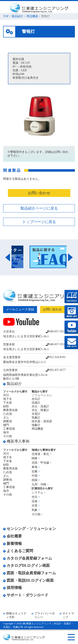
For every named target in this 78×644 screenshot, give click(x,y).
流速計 (36, 403)
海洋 (6, 432)
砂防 (6, 406)
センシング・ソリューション (30, 529)
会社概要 (12, 536)
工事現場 (9, 429)
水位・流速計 (40, 406)
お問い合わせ (39, 193)
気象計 (36, 418)
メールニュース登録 (20, 309)
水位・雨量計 (40, 410)
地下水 (7, 399)
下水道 (7, 403)
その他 (7, 436)
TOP (6, 16)
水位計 (36, 399)
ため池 (7, 414)
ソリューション (42, 395)
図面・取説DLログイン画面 (28, 580)
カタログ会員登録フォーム (28, 558)
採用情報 (12, 588)
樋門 (6, 425)
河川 (6, 395)
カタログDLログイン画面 (27, 566)
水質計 (36, 414)
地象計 (36, 425)
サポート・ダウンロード (26, 595)
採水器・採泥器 (42, 421)
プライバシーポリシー (45, 615)
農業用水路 (10, 410)
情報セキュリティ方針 (16, 615)
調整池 (7, 421)
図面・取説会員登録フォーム (30, 573)
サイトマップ (68, 615)
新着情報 (12, 544)
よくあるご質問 (18, 551)
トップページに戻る (39, 222)
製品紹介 (17, 16)
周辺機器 (32, 16)
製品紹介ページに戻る (39, 208)
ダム (6, 418)
